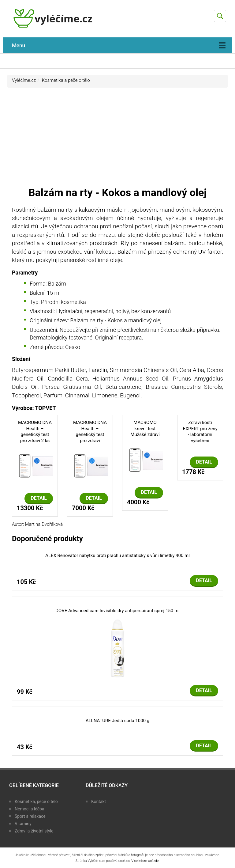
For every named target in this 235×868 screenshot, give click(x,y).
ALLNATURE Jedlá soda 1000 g (118, 721)
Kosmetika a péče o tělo (66, 80)
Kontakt (99, 802)
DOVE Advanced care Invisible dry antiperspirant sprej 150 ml (117, 611)
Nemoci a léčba (30, 809)
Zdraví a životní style (34, 831)
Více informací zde (145, 861)
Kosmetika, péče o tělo (36, 802)
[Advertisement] (117, 140)
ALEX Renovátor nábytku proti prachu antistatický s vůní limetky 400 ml (117, 555)
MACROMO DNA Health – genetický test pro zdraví (90, 432)
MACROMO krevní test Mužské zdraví (145, 428)
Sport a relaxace (30, 816)
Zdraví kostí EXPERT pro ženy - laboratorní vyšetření (200, 432)
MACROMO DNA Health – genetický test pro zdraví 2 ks (35, 432)
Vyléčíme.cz (24, 80)
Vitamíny (23, 824)
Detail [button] (39, 498)
